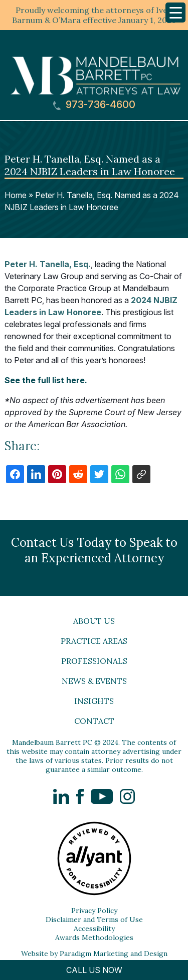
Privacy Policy (94, 910)
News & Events (94, 681)
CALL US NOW (94, 970)
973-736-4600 (94, 105)
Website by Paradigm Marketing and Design (94, 953)
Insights (94, 701)
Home (16, 195)
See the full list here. (46, 380)
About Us (94, 621)
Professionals (94, 661)
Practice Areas (94, 641)
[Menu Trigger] (175, 13)
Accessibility (94, 928)
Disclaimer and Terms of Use (94, 919)
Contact (94, 721)
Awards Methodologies (94, 937)
